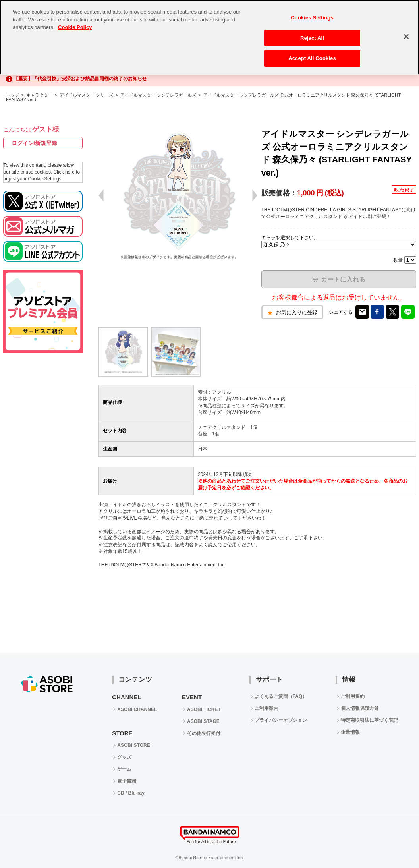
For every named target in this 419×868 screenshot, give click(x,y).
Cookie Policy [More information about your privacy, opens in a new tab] (75, 27)
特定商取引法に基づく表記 (369, 720)
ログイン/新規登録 (35, 143)
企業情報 (350, 732)
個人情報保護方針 (360, 708)
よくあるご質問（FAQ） (281, 696)
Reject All (312, 38)
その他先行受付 (204, 733)
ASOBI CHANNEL (137, 709)
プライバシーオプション (281, 720)
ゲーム (124, 769)
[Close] (406, 37)
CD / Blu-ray (131, 793)
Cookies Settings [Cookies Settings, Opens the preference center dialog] (312, 18)
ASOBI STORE (133, 745)
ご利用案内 (266, 708)
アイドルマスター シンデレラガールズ (158, 95)
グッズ (124, 757)
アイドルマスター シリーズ (86, 95)
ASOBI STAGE (203, 721)
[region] (209, 37)
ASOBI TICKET (204, 709)
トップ (13, 95)
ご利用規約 (353, 696)
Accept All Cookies (312, 58)
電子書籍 (127, 781)
